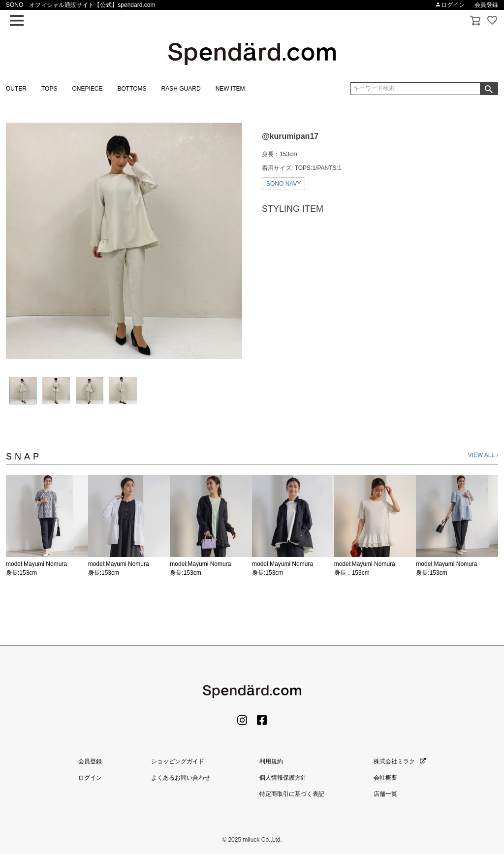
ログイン (450, 5)
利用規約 (271, 761)
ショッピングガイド (178, 761)
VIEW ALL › (483, 455)
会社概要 (385, 778)
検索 (489, 89)
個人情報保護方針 (283, 778)
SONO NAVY (283, 184)
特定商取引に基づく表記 (292, 794)
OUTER (16, 89)
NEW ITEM (230, 89)
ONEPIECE (87, 89)
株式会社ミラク (400, 761)
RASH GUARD (181, 89)
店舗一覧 (385, 794)
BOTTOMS (132, 89)
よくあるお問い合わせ (181, 778)
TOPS (49, 89)
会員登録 (486, 5)
